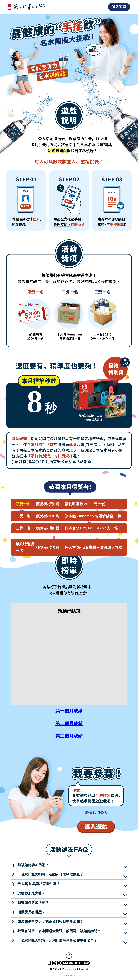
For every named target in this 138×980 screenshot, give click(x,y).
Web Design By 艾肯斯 (69, 975)
